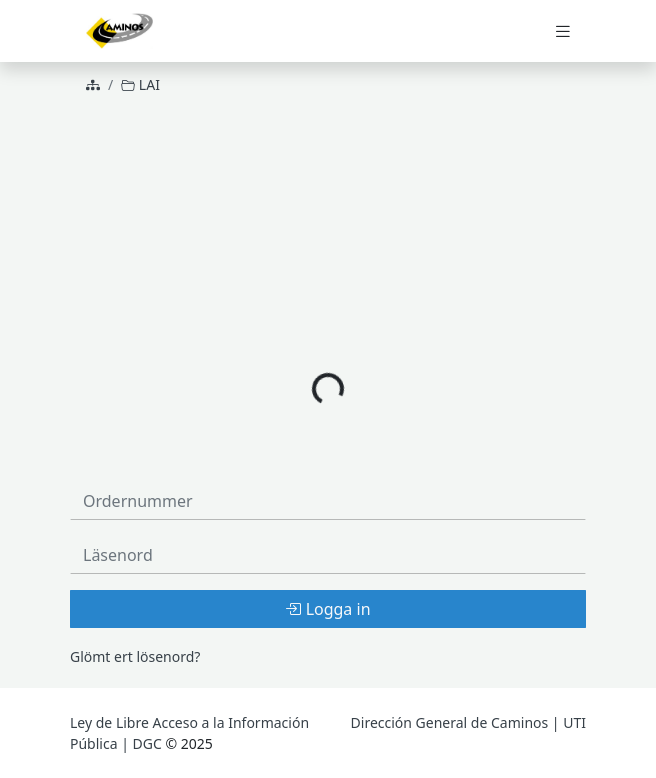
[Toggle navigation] (563, 31)
